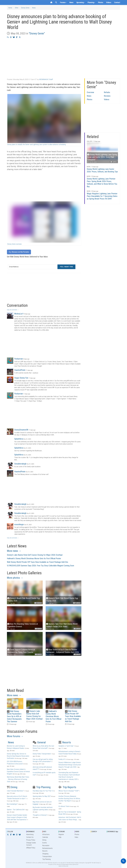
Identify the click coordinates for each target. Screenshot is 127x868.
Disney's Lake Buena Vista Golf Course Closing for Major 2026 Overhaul (35, 555)
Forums (63, 2)
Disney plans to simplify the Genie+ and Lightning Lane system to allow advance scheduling (37, 144)
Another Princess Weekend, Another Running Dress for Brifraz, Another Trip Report (69, 799)
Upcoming (81, 2)
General (39, 742)
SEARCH (94, 832)
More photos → (15, 578)
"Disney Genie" (37, 33)
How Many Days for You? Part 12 (43, 791)
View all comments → (13, 310)
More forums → (15, 736)
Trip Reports (67, 787)
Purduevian (19, 359)
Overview (90, 92)
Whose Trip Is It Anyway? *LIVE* (69, 791)
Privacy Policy (31, 840)
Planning (91, 2)
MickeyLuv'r (19, 314)
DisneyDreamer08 (21, 430)
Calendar (45, 837)
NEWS (77, 832)
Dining (12, 787)
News (71, 2)
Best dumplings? (12, 804)
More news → (14, 551)
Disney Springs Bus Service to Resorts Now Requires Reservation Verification (18, 756)
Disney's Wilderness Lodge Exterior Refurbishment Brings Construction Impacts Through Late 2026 (70, 765)
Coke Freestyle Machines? (15, 791)
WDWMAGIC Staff (46, 79)
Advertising (30, 834)
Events (45, 843)
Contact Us (30, 837)
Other (17, 8)
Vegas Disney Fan (21, 378)
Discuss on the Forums (19, 252)
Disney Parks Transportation (42, 754)
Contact (117, 2)
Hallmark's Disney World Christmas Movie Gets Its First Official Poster (34, 558)
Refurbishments (47, 848)
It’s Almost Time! (64, 806)
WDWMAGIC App (113, 832)
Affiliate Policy (31, 848)
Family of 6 (62, 759)
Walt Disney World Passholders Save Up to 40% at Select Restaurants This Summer (14, 716)
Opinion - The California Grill (16, 810)
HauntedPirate (20, 370)
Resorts (65, 742)
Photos (101, 2)
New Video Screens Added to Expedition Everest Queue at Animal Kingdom (18, 772)
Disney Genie (25, 8)
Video (76, 837)
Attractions (46, 834)
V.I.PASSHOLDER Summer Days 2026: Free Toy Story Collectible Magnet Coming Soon (40, 566)
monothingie (19, 524)
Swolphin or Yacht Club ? (66, 746)
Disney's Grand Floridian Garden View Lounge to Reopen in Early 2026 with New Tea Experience (17, 817)
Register (61, 834)
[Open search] (123, 861)
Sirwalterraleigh (20, 464)
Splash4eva (19, 439)
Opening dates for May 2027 (42, 796)
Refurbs (107, 92)
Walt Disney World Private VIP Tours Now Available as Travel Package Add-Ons (38, 562)
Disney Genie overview (14, 244)
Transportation (47, 856)
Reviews (107, 96)
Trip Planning (42, 787)
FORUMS (62, 832)
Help (60, 837)
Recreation (46, 846)
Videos (109, 2)
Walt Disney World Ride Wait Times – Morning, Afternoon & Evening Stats (18, 779)
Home (10, 8)
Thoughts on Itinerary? (40, 815)
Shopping (45, 854)
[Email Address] (32, 267)
